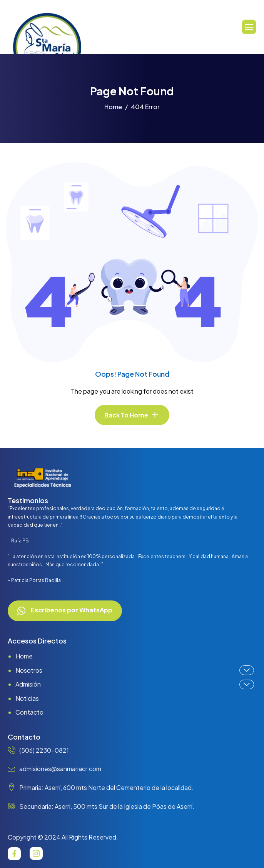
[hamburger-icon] (249, 27)
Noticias (27, 698)
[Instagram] (36, 853)
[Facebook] (14, 854)
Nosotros (135, 670)
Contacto (29, 712)
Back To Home (126, 415)
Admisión (135, 684)
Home (24, 656)
